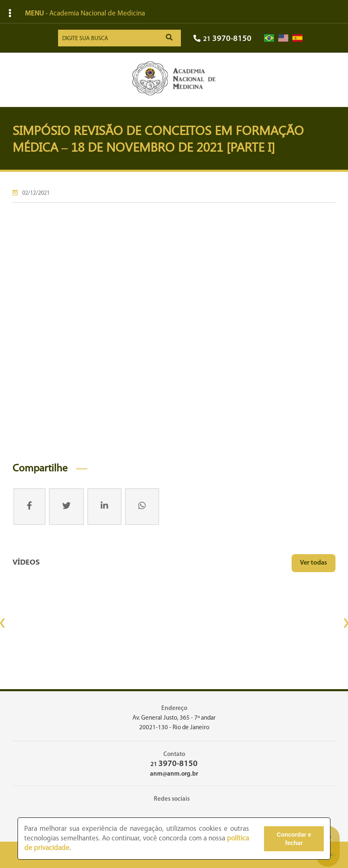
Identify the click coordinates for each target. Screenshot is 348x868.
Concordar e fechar (294, 839)
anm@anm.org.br (174, 774)
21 (222, 39)
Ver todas (314, 563)
